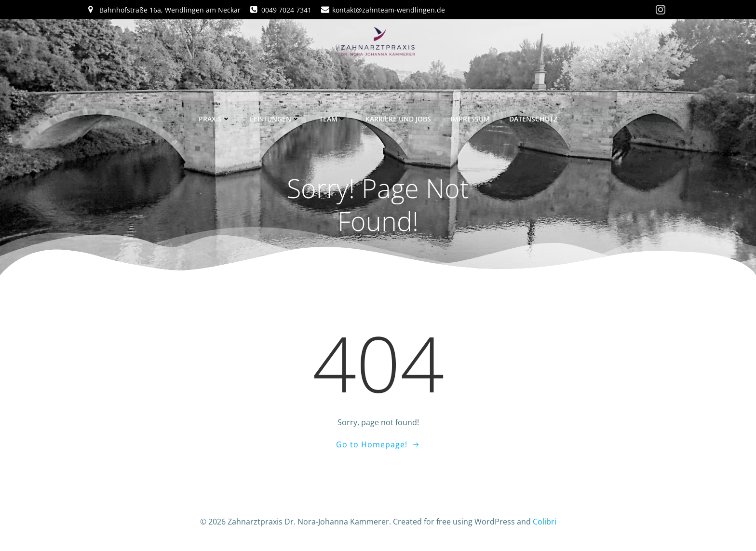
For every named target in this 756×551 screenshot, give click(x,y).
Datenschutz (533, 117)
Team (333, 117)
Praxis (215, 117)
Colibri (545, 523)
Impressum (470, 117)
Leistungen (275, 117)
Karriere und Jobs (398, 117)
